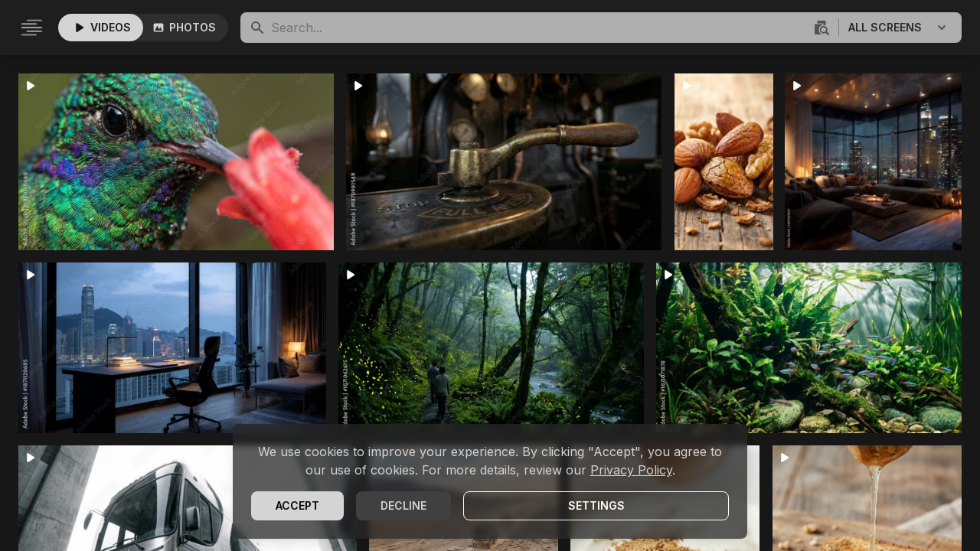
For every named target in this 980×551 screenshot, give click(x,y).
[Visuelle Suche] (820, 28)
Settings (596, 505)
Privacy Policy (631, 470)
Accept (297, 505)
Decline (403, 505)
